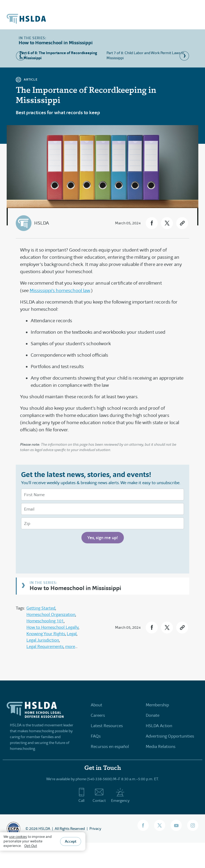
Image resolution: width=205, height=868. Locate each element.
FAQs (96, 736)
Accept (71, 841)
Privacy (95, 829)
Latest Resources (107, 726)
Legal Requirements (45, 646)
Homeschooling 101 (45, 621)
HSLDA (42, 223)
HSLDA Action (159, 726)
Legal (72, 634)
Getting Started (41, 608)
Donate (153, 715)
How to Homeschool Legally (52, 627)
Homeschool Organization (51, 614)
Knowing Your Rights (46, 634)
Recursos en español (110, 746)
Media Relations (161, 746)
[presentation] (62, 558)
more (70, 646)
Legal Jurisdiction (43, 640)
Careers (98, 715)
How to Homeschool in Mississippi (75, 588)
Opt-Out (31, 846)
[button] (152, 223)
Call (82, 795)
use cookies (18, 837)
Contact (99, 795)
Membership (157, 705)
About (96, 705)
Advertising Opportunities (170, 736)
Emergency (120, 795)
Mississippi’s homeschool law (60, 290)
